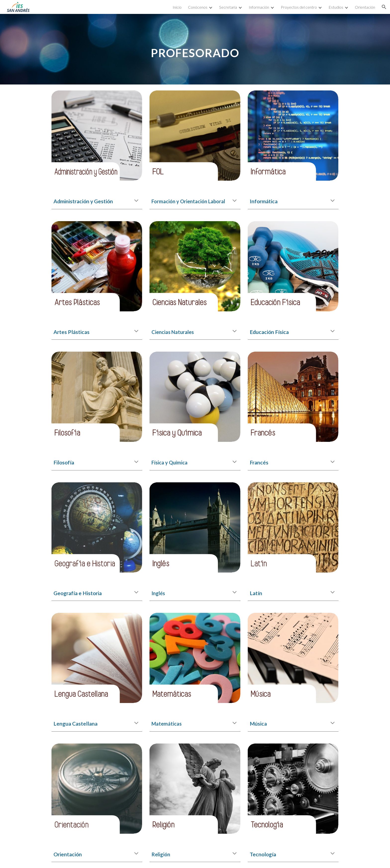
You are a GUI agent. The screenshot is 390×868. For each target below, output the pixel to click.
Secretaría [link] (228, 7)
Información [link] (259, 7)
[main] (195, 49)
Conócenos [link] (198, 7)
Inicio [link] (177, 7)
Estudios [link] (336, 7)
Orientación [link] (365, 7)
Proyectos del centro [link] (299, 7)
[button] (384, 7)
